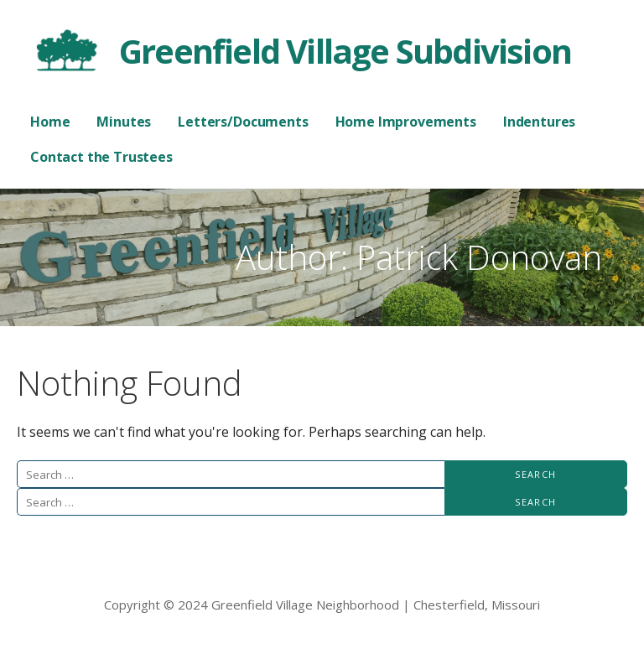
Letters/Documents (243, 122)
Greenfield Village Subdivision (345, 51)
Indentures (539, 122)
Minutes (124, 122)
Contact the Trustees (101, 157)
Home (50, 122)
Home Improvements (406, 122)
